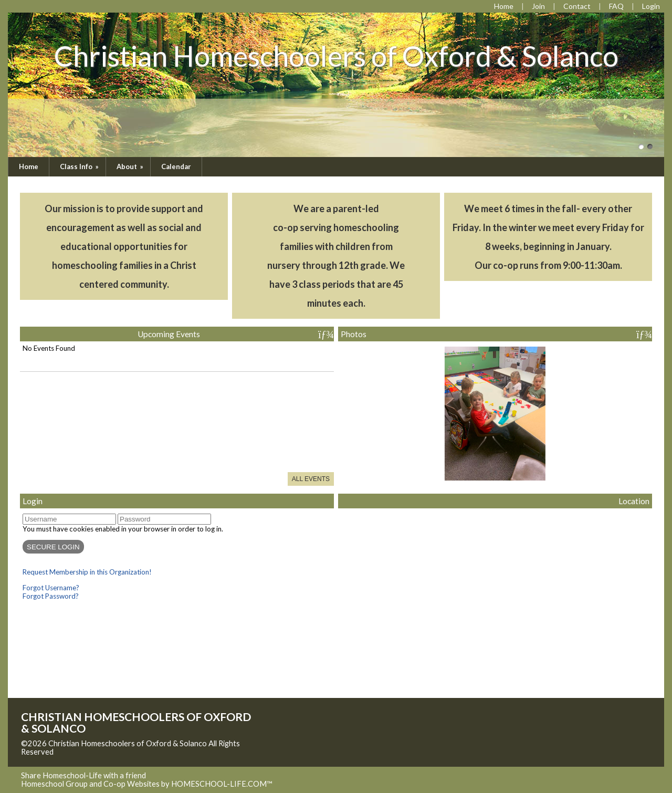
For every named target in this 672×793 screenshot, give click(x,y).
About (131, 166)
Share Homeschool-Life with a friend (83, 775)
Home (29, 166)
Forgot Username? (51, 588)
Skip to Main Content (99, 752)
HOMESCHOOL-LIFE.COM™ (222, 784)
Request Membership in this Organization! (87, 572)
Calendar (176, 166)
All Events (311, 479)
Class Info (80, 166)
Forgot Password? (51, 596)
